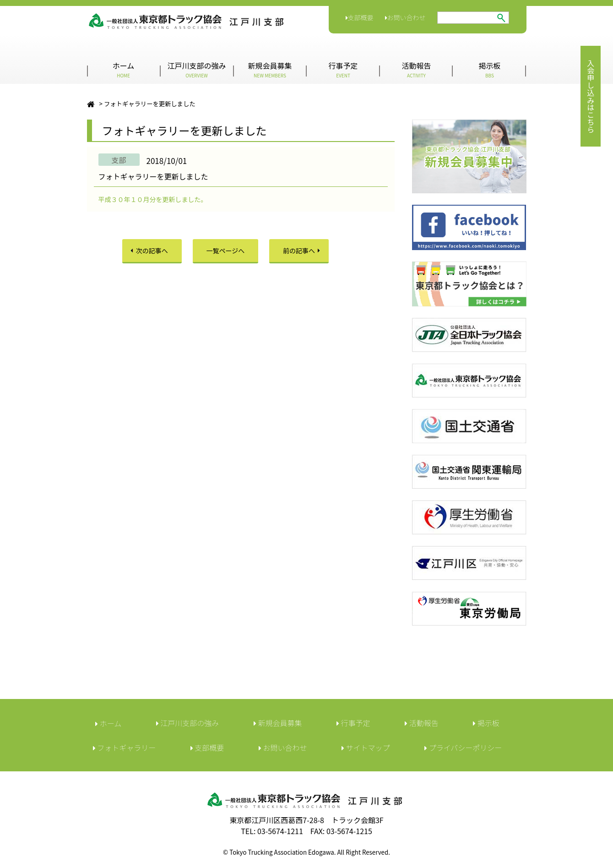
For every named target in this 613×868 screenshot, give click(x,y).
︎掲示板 (486, 723)
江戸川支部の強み (196, 69)
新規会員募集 (270, 69)
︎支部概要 (207, 748)
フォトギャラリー (125, 748)
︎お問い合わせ (283, 748)
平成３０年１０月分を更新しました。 (153, 199)
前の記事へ (299, 251)
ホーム (124, 69)
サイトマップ (366, 748)
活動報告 (416, 69)
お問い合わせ (405, 17)
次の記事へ (152, 251)
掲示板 (489, 69)
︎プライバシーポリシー (463, 748)
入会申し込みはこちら (591, 96)
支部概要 (360, 17)
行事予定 (343, 69)
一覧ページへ (226, 251)
